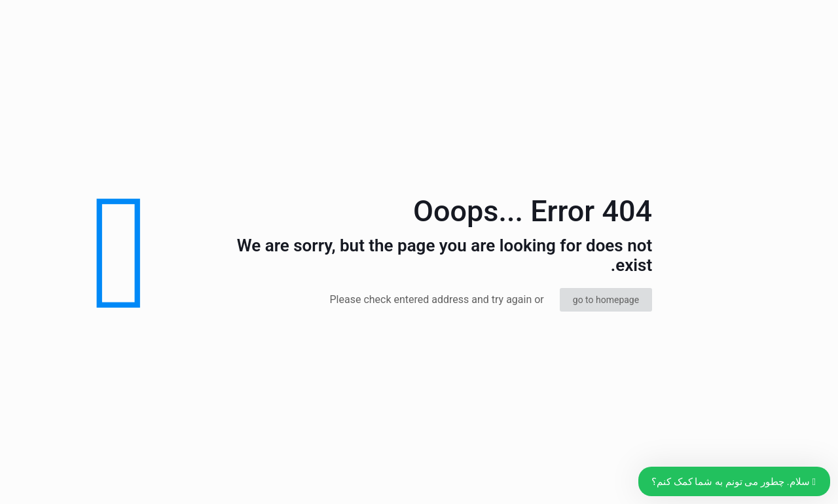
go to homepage (606, 300)
